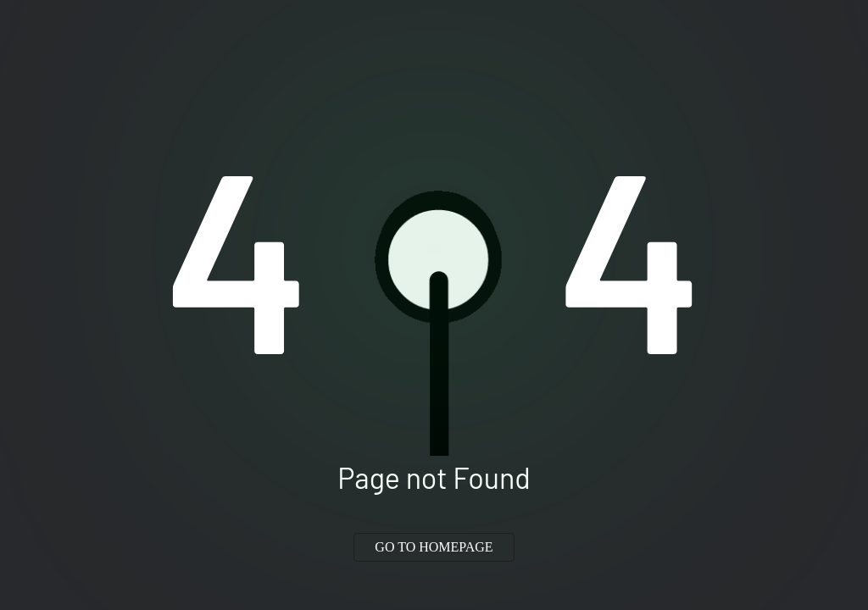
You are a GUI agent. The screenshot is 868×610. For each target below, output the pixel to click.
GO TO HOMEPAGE (434, 547)
